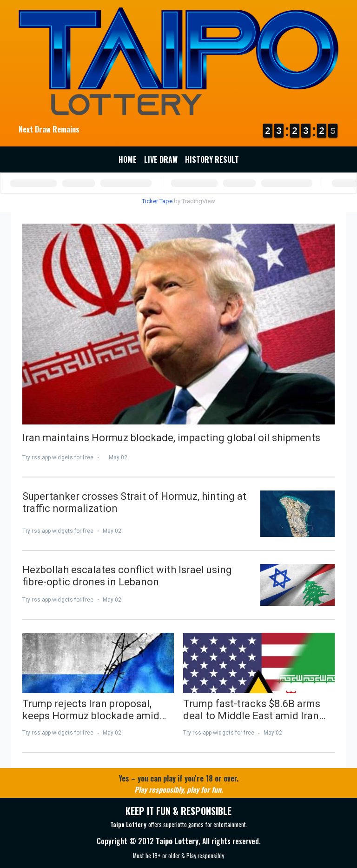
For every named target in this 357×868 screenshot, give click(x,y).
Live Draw (161, 159)
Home (128, 159)
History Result (212, 159)
